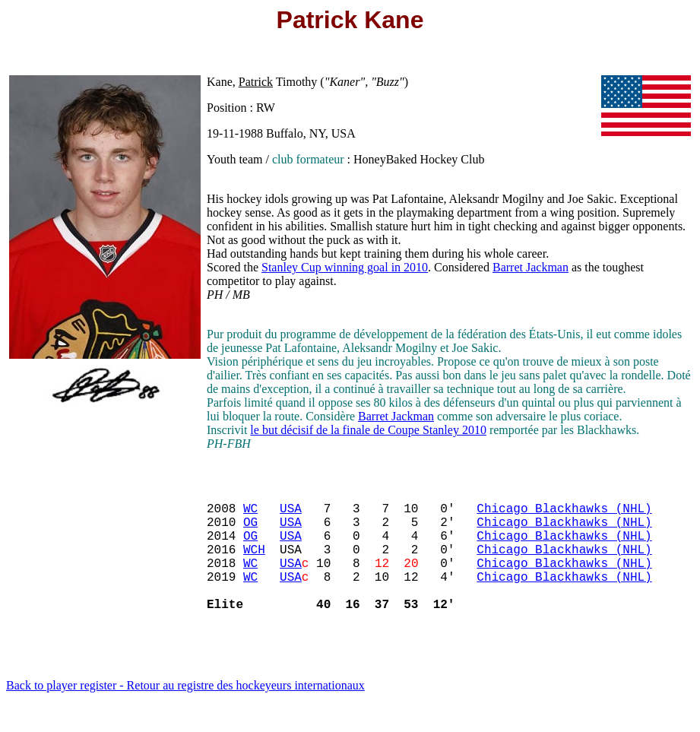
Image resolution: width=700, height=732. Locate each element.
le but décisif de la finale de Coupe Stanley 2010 (368, 430)
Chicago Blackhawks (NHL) (564, 514)
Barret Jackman (531, 267)
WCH (254, 564)
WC (250, 514)
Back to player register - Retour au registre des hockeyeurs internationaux (185, 713)
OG (250, 531)
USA (291, 514)
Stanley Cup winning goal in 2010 (345, 267)
